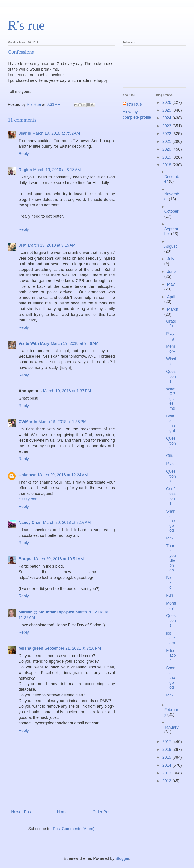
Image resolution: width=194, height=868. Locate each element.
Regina (25, 170)
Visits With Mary (34, 343)
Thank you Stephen (171, 558)
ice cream (171, 638)
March (173, 309)
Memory (171, 349)
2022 (167, 134)
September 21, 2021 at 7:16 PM (73, 648)
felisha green (31, 648)
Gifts (170, 456)
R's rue (26, 25)
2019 (167, 157)
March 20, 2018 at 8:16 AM (67, 523)
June (171, 272)
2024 (167, 118)
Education (171, 655)
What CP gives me (171, 399)
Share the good (171, 521)
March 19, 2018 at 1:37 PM (67, 391)
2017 (167, 742)
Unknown (28, 475)
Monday (171, 606)
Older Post (102, 812)
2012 (167, 781)
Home (62, 812)
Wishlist (171, 361)
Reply (24, 154)
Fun (170, 595)
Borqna (26, 559)
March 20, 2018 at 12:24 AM (63, 475)
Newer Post (22, 812)
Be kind (170, 583)
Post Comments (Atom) (74, 829)
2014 (167, 765)
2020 (167, 149)
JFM (23, 245)
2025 (167, 110)
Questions (171, 376)
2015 (167, 757)
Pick (170, 464)
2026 (167, 102)
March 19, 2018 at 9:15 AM (52, 245)
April (171, 297)
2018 (167, 165)
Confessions (171, 496)
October (171, 211)
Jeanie (25, 133)
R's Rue (134, 104)
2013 (167, 773)
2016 (167, 750)
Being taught (171, 423)
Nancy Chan (30, 523)
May (171, 284)
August (171, 246)
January (171, 727)
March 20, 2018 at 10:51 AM (59, 559)
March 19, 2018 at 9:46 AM (75, 343)
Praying (171, 336)
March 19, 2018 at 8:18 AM (57, 170)
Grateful (171, 324)
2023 (167, 126)
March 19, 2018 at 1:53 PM (63, 422)
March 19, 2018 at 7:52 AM (56, 133)
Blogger (122, 858)
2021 (167, 141)
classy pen (28, 499)
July (171, 259)
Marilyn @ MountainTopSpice (46, 612)
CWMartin (28, 422)
